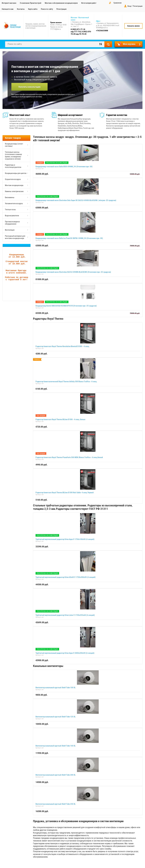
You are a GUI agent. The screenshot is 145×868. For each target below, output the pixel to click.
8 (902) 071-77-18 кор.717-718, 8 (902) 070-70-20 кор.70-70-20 (81, 32)
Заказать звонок (133, 26)
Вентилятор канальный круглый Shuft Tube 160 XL (56, 746)
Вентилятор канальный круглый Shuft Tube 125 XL (56, 717)
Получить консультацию (29, 87)
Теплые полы (10, 210)
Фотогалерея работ (89, 3)
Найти (108, 44)
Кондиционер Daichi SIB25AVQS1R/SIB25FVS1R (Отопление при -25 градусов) (66, 306)
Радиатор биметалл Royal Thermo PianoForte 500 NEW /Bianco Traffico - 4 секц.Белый (69, 457)
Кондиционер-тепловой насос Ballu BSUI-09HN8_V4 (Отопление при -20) (64, 167)
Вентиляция (10, 230)
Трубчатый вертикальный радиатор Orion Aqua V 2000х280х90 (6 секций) (65, 653)
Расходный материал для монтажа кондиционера (15, 237)
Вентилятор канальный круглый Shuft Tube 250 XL (56, 804)
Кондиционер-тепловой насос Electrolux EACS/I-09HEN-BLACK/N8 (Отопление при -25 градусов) (73, 272)
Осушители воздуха (13, 179)
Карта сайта (33, 9)
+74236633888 (102, 31)
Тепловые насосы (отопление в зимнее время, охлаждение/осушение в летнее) (13, 155)
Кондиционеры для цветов (16, 173)
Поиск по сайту (47, 9)
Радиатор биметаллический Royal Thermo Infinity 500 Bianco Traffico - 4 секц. (66, 382)
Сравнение (118, 3)
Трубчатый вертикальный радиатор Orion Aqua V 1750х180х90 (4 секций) (65, 539)
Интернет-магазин (9, 3)
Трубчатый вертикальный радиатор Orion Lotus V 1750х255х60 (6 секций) (65, 615)
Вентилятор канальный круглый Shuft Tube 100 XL (56, 688)
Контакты (21, 9)
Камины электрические (14, 191)
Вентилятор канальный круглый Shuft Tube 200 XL (56, 775)
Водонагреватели (12, 216)
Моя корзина (127, 44)
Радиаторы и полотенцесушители (13, 166)
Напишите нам (8, 9)
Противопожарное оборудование (12, 223)
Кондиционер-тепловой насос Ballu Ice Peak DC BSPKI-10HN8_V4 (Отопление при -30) (69, 238)
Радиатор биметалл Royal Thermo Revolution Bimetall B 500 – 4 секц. (63, 346)
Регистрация (61, 9)
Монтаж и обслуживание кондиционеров (61, 3)
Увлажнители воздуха (14, 203)
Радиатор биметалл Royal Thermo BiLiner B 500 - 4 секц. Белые (60, 419)
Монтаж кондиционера (14, 185)
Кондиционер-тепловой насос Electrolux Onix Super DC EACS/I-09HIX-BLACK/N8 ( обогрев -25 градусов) (76, 200)
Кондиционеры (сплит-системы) (14, 145)
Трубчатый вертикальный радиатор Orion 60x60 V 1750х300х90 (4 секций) (66, 577)
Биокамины (10, 197)
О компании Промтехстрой (31, 3)
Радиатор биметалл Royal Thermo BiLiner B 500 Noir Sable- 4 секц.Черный (65, 493)
